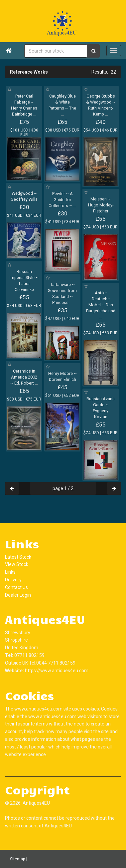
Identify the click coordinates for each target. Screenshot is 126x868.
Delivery (13, 580)
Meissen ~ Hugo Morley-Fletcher (101, 205)
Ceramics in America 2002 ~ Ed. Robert (24, 377)
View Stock (17, 564)
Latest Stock (18, 557)
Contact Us (16, 587)
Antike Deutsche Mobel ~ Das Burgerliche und (101, 305)
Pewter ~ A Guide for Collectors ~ (62, 200)
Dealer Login (18, 595)
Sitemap (17, 859)
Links (10, 572)
